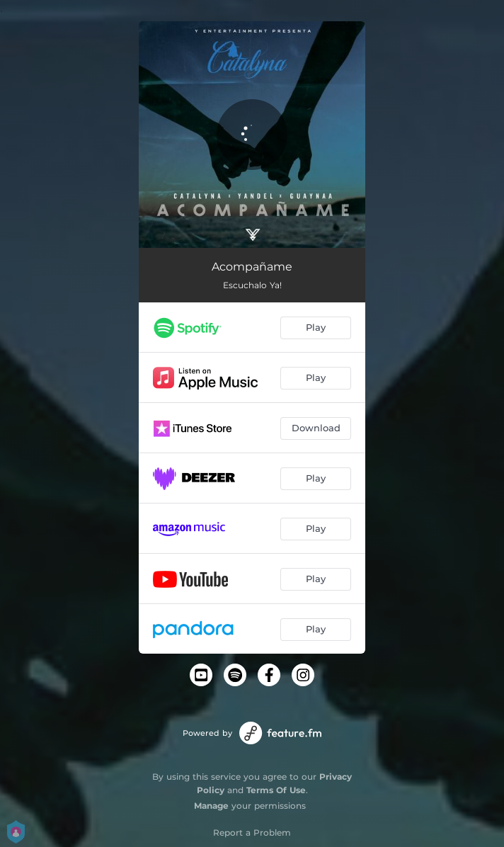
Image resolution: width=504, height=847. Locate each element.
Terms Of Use (276, 790)
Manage (211, 806)
